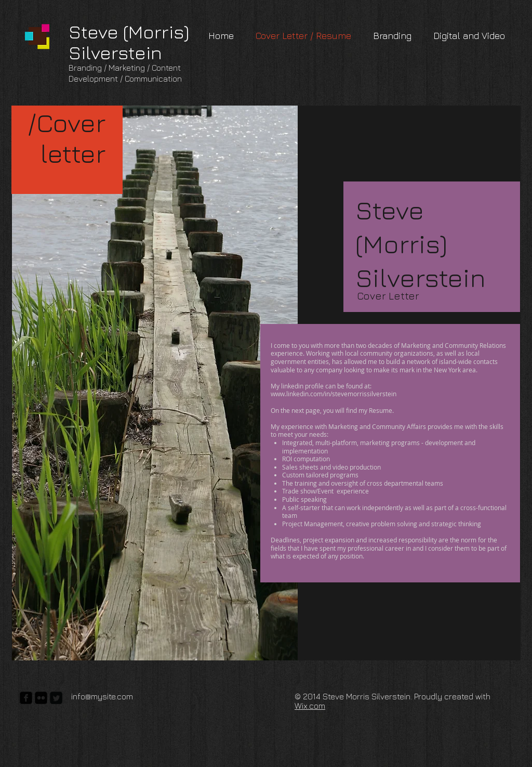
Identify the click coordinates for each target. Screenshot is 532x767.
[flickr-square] (41, 698)
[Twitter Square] (56, 698)
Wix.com (310, 706)
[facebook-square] (26, 698)
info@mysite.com (102, 696)
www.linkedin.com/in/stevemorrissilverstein (334, 394)
